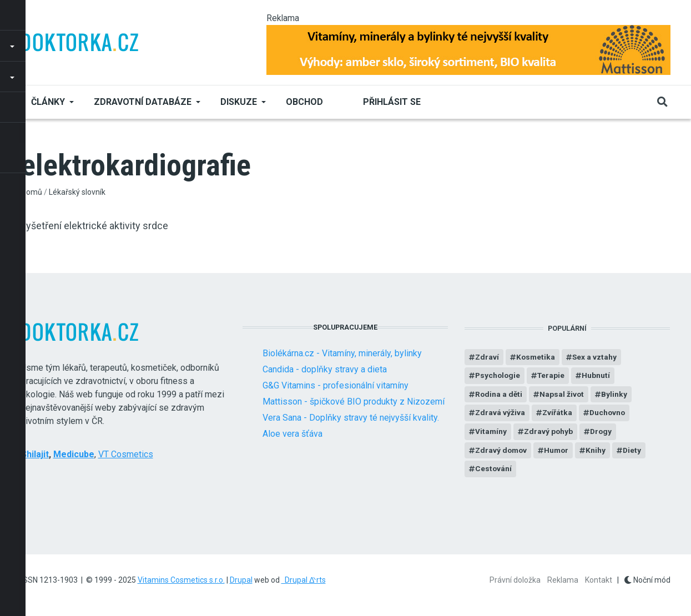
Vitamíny (491, 433)
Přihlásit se (392, 102)
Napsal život (563, 395)
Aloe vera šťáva (292, 434)
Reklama (563, 580)
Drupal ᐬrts (304, 580)
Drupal (241, 580)
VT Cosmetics (126, 454)
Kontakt (599, 580)
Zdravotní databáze (143, 102)
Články (48, 102)
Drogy (603, 433)
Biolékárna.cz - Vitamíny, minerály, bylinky (342, 353)
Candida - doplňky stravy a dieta (325, 369)
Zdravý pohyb (549, 433)
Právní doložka (515, 580)
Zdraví (487, 357)
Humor (559, 452)
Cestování (494, 471)
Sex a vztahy (596, 357)
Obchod (304, 102)
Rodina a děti (499, 395)
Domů (32, 192)
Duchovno (609, 414)
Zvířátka (558, 414)
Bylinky (616, 395)
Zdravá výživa (500, 414)
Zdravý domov (502, 452)
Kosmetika (537, 357)
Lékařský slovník (77, 192)
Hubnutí (599, 376)
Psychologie (498, 376)
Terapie (553, 376)
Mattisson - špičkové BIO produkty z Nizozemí (354, 402)
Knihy (599, 452)
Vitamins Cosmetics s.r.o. (181, 580)
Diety (635, 452)
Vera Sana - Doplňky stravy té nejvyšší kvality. (351, 418)
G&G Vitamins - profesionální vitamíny (336, 385)
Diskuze (239, 102)
